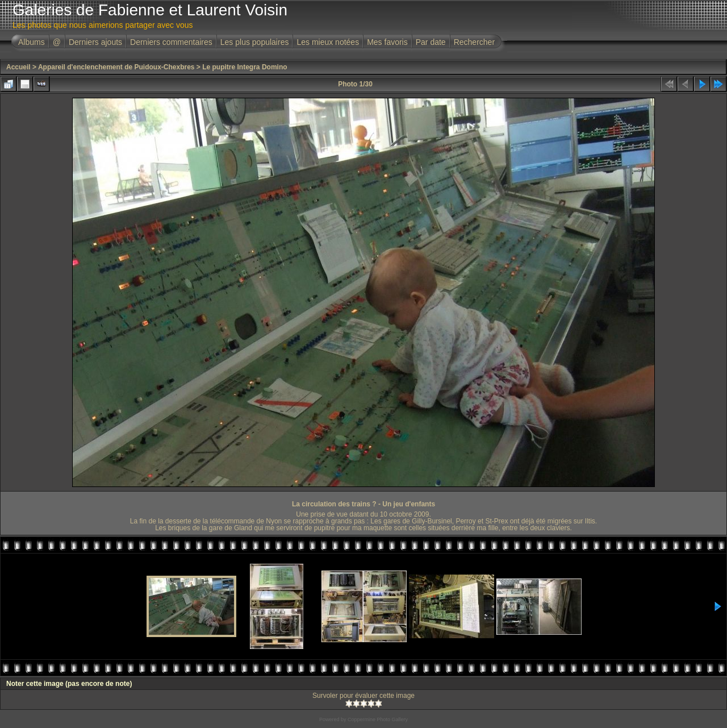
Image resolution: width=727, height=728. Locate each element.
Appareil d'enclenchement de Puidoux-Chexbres (116, 67)
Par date (431, 42)
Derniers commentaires (171, 42)
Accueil (18, 67)
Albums (32, 42)
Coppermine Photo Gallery (378, 719)
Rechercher (474, 42)
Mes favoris (387, 42)
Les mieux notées (328, 42)
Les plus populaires (255, 42)
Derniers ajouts (95, 42)
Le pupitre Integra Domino (245, 67)
